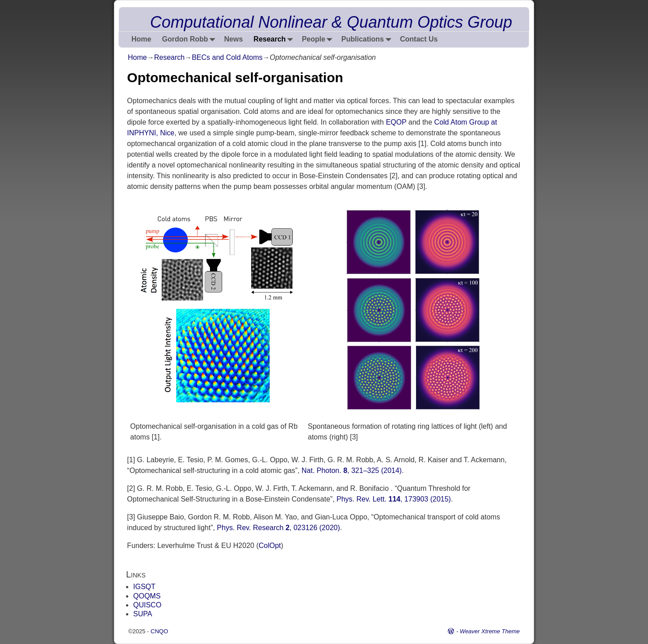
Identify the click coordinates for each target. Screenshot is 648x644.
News (234, 39)
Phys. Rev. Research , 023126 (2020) (278, 528)
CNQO (159, 631)
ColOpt (270, 546)
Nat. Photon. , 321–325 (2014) (352, 470)
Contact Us (419, 39)
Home (141, 39)
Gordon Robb (190, 40)
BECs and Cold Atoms (227, 57)
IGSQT (144, 587)
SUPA (143, 614)
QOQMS (147, 596)
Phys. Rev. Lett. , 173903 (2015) (394, 499)
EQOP (396, 122)
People (319, 40)
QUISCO (147, 605)
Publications (368, 40)
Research (275, 40)
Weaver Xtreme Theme (490, 631)
